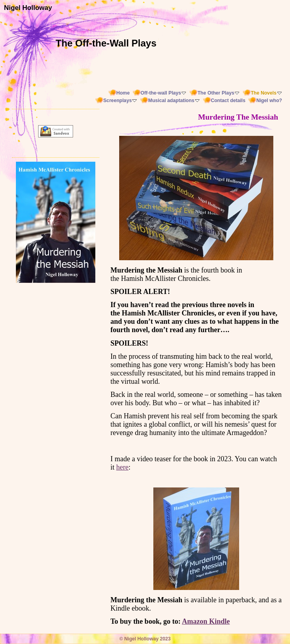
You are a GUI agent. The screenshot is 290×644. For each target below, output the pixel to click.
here (123, 467)
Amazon (195, 621)
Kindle (219, 621)
